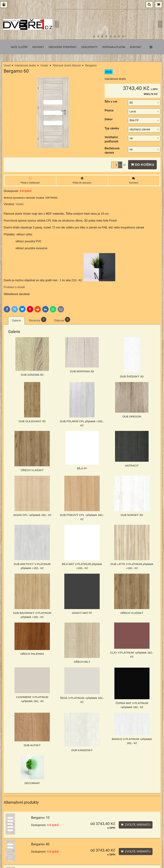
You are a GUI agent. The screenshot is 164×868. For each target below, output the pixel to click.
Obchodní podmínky (63, 47)
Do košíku (142, 165)
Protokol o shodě (14, 287)
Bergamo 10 (40, 818)
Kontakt (136, 47)
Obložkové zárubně (17, 294)
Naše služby (19, 47)
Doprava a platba (114, 47)
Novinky (38, 47)
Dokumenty (89, 47)
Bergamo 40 (40, 844)
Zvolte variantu (136, 825)
